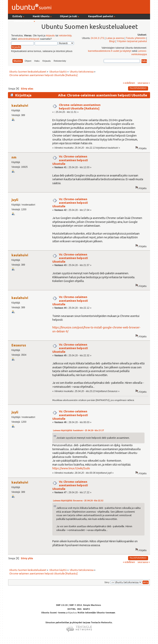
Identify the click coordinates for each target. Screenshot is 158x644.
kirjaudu (50, 36)
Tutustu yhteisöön (136, 38)
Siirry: (107, 582)
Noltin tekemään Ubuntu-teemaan (96, 613)
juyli (15, 200)
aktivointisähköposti (28, 39)
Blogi (112, 41)
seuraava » (144, 83)
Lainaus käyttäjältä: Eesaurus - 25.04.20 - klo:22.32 (78, 501)
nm (14, 157)
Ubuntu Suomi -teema (53, 613)
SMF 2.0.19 (62, 605)
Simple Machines (92, 605)
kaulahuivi (20, 105)
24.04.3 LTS (97, 38)
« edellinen (129, 83)
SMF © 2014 (75, 605)
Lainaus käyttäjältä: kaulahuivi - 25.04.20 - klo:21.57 (78, 430)
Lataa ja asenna (115, 38)
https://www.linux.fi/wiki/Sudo (71, 468)
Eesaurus (19, 345)
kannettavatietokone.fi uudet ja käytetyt (110, 51)
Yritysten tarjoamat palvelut (132, 41)
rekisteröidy (65, 36)
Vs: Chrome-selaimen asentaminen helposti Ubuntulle (70, 160)
